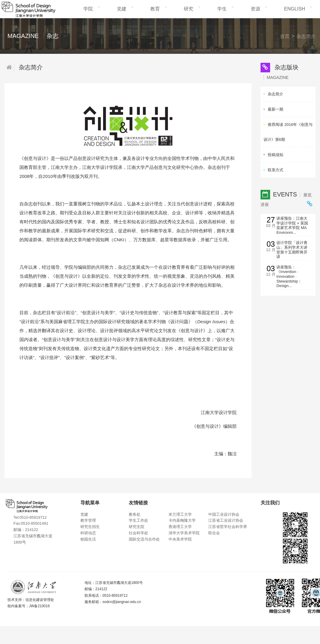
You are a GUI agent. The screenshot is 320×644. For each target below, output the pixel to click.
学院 (88, 9)
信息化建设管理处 (40, 600)
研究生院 (137, 527)
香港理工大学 (180, 527)
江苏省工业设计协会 (226, 520)
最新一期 (275, 109)
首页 (285, 36)
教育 (155, 9)
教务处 (135, 514)
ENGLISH (295, 9)
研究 (189, 9)
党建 (122, 9)
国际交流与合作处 (144, 539)
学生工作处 (138, 520)
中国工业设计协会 (224, 514)
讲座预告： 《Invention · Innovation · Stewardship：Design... (289, 276)
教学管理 (88, 520)
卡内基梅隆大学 (182, 520)
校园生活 (88, 539)
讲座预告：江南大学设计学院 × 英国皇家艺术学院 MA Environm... (292, 225)
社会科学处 (138, 533)
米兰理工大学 (180, 514)
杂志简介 (306, 36)
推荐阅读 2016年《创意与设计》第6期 (288, 132)
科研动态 (88, 533)
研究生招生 (90, 527)
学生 (222, 9)
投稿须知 (275, 155)
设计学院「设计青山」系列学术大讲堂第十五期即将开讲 (292, 250)
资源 (255, 9)
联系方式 (275, 170)
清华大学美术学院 (184, 533)
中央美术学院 (180, 539)
